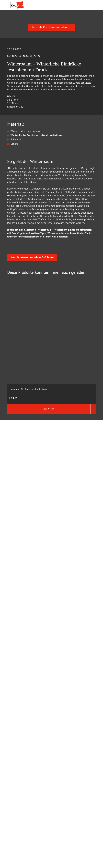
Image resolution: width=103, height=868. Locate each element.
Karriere (15, 751)
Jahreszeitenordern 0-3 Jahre (34, 296)
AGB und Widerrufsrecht (24, 705)
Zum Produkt (24, 441)
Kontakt (15, 711)
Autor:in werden (19, 763)
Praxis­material (28, 21)
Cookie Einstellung (21, 694)
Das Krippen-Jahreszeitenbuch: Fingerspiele (72, 420)
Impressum (17, 740)
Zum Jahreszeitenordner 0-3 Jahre (32, 342)
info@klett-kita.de (28, 655)
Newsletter (17, 785)
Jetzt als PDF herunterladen (51, 87)
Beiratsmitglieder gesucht (25, 768)
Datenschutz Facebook (23, 700)
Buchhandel (17, 716)
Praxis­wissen (52, 21)
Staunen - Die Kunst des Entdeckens (29, 418)
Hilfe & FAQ (17, 683)
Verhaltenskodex (20, 757)
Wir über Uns (18, 746)
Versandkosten (32, 847)
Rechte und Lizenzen (22, 728)
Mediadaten (17, 722)
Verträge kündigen (21, 852)
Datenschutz (17, 688)
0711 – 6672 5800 (28, 643)
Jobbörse (16, 779)
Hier (54, 296)
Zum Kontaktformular (29, 608)
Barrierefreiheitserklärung (25, 774)
